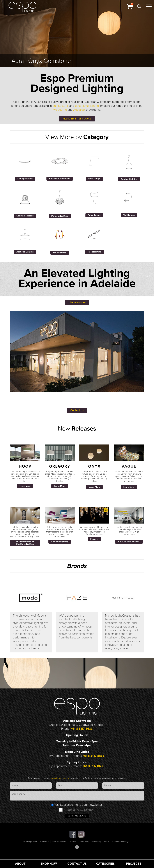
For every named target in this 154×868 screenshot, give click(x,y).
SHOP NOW (49, 864)
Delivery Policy (84, 847)
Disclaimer (71, 847)
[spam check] (61, 814)
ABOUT (20, 864)
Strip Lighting (60, 254)
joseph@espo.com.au (60, 782)
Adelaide (79, 110)
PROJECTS (134, 864)
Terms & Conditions (56, 847)
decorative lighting (87, 106)
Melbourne (60, 110)
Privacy (109, 847)
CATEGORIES (105, 864)
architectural (61, 106)
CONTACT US (77, 864)
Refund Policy (98, 847)
